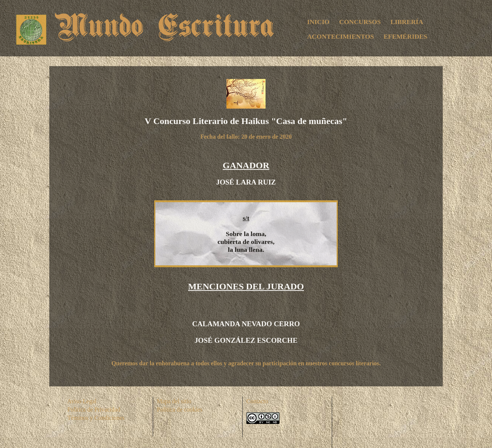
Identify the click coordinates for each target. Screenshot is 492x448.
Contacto (257, 401)
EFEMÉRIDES (405, 36)
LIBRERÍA (407, 22)
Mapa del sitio (174, 401)
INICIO (318, 22)
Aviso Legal (82, 401)
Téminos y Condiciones (96, 418)
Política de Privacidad (94, 409)
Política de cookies (180, 409)
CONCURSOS (360, 22)
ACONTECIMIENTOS (340, 36)
